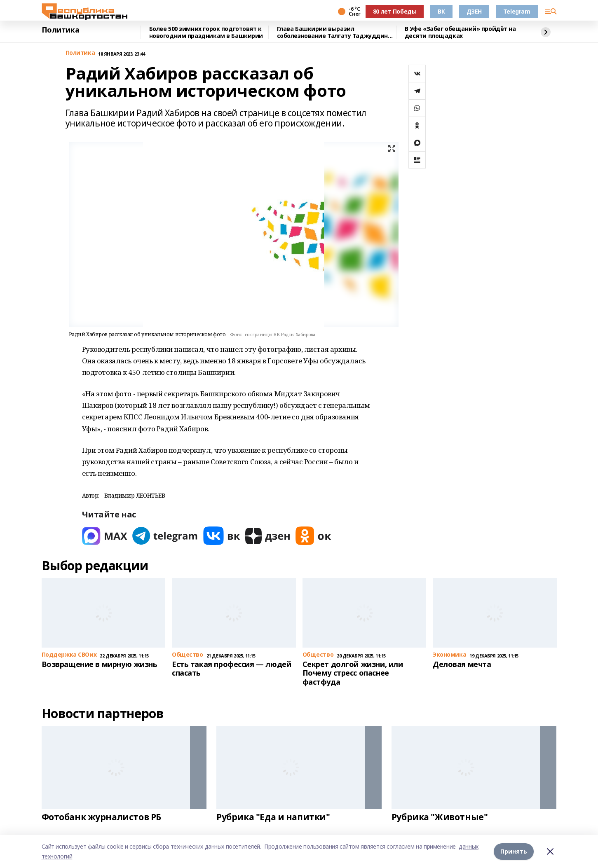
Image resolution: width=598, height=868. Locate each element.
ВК (441, 11)
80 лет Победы (395, 11)
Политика (61, 30)
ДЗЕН (474, 11)
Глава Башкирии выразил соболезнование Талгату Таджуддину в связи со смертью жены (334, 32)
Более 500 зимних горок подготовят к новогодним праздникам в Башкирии (206, 32)
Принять (514, 851)
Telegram (517, 11)
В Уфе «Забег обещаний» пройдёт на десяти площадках (460, 32)
